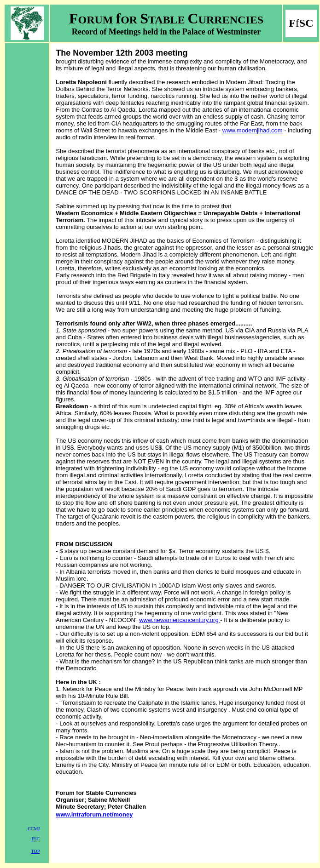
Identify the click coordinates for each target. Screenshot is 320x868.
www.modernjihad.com (253, 130)
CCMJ (34, 829)
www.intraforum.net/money (94, 814)
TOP (36, 851)
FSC (35, 839)
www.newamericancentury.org (180, 620)
